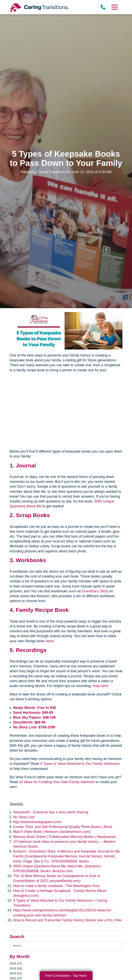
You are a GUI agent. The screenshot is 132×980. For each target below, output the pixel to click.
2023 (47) (16, 978)
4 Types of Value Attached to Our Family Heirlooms (80, 764)
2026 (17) (16, 963)
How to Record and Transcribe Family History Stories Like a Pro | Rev (67, 920)
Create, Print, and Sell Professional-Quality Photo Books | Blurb (63, 827)
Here (49, 641)
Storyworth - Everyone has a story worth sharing (51, 812)
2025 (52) (16, 968)
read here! (101, 686)
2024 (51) (16, 973)
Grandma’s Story (95, 591)
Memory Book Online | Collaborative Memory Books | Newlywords (64, 837)
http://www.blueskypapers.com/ (37, 822)
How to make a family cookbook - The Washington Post (56, 886)
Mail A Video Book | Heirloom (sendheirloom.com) (52, 832)
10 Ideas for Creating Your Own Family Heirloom (57, 782)
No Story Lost (24, 817)
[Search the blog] (66, 946)
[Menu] (114, 7)
